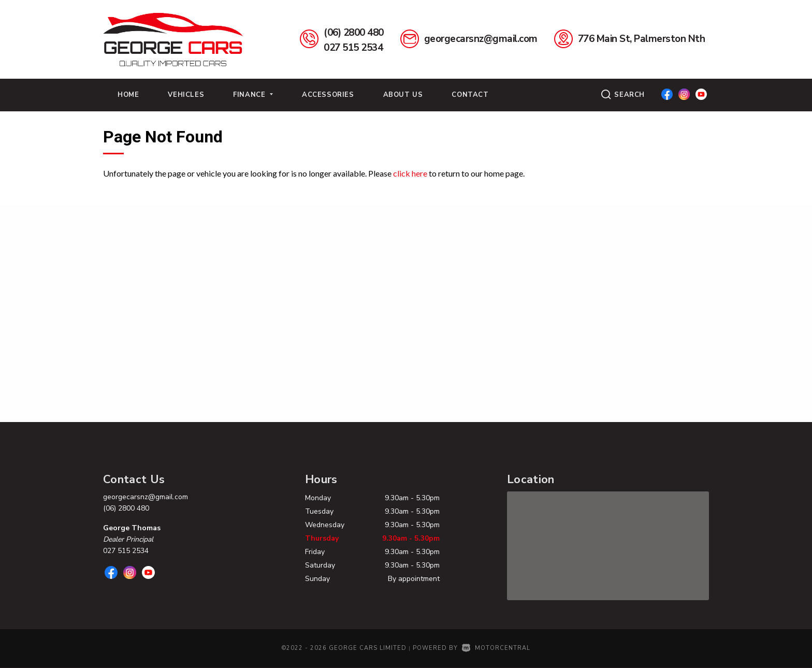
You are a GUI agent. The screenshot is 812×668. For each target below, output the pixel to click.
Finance (253, 95)
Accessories (328, 95)
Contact (470, 95)
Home (128, 95)
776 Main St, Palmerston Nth (642, 39)
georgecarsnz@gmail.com (481, 39)
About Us (403, 95)
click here (410, 173)
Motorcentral (496, 648)
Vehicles (186, 95)
